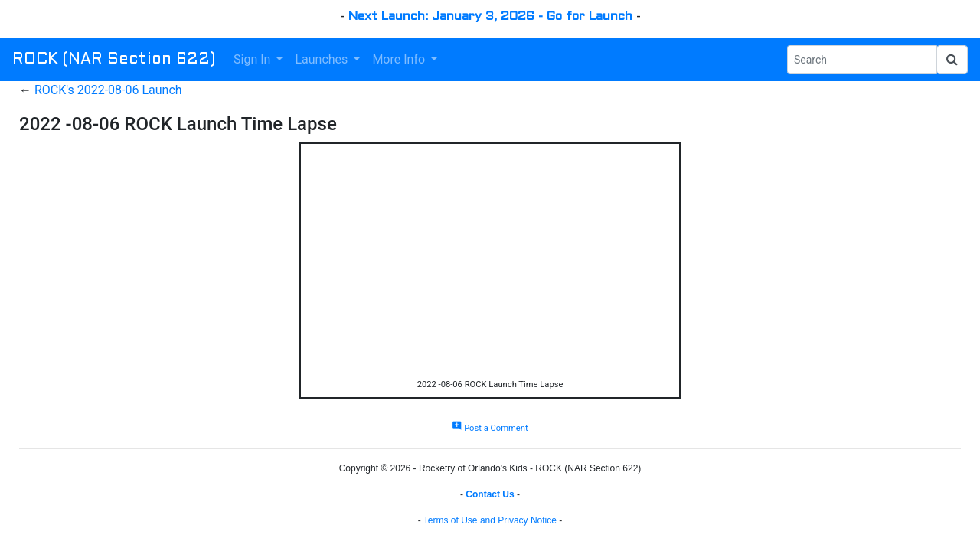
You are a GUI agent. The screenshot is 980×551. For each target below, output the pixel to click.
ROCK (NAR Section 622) (114, 60)
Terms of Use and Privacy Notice (490, 520)
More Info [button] (400, 59)
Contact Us (490, 494)
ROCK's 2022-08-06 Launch (108, 90)
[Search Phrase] (862, 60)
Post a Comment (490, 428)
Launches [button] (323, 59)
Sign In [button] (253, 59)
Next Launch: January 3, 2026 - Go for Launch (490, 16)
